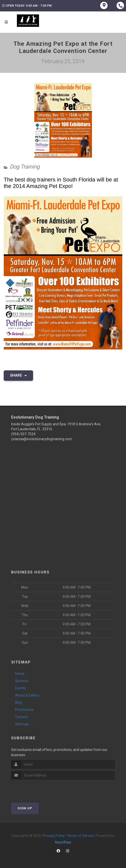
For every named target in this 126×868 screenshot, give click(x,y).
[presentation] (38, 789)
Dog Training (25, 167)
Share (18, 375)
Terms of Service (80, 836)
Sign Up (25, 808)
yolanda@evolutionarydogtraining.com (42, 439)
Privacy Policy (54, 836)
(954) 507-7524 (23, 434)
